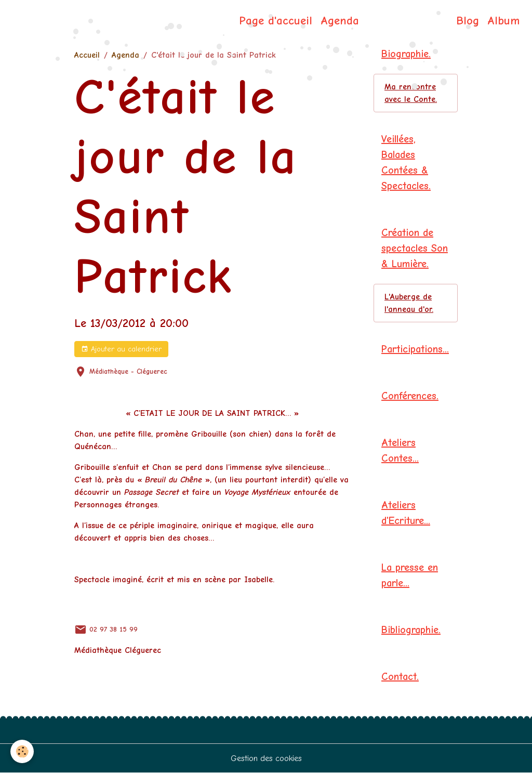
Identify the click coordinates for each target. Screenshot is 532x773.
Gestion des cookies (266, 758)
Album (503, 21)
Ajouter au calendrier (121, 349)
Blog (468, 21)
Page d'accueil (276, 21)
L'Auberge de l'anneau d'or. (409, 303)
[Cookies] (22, 751)
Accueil (87, 55)
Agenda (340, 21)
